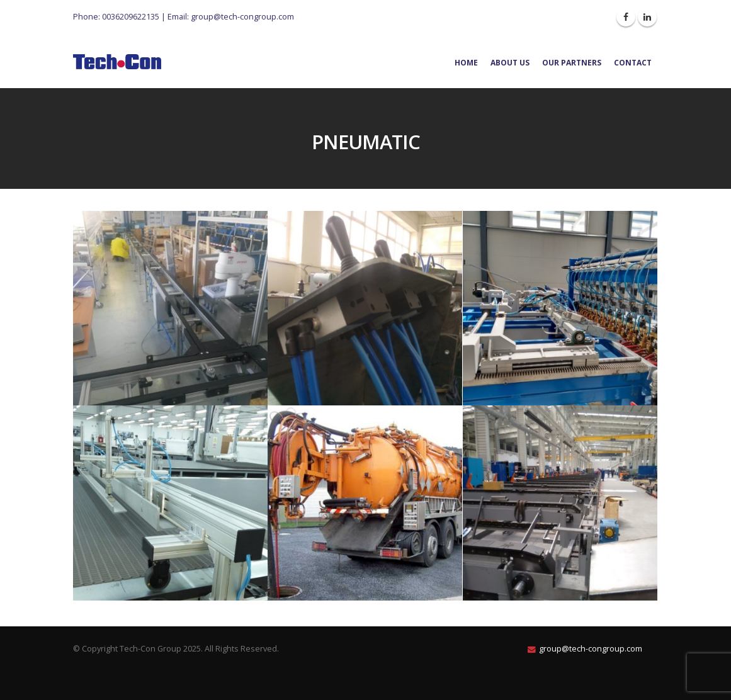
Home (466, 63)
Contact (633, 63)
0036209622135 (131, 16)
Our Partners (572, 63)
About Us (510, 63)
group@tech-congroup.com (242, 16)
